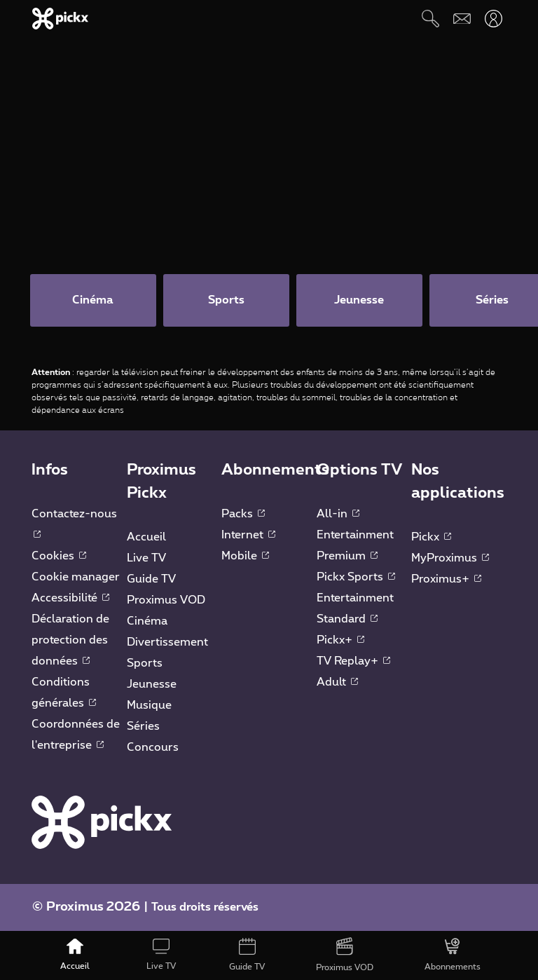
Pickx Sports (356, 577)
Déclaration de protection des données (70, 640)
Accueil (146, 537)
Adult (337, 682)
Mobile (245, 556)
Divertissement (167, 642)
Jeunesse (152, 684)
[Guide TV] (247, 955)
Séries (143, 726)
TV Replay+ (353, 661)
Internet (248, 535)
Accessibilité (70, 598)
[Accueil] (75, 955)
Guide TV (151, 579)
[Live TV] (161, 955)
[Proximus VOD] (345, 955)
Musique (149, 705)
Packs (243, 514)
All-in (338, 514)
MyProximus (450, 558)
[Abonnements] (453, 955)
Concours (153, 747)
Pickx (431, 537)
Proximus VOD (166, 600)
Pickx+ (340, 640)
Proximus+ (446, 579)
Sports (145, 663)
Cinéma (147, 621)
